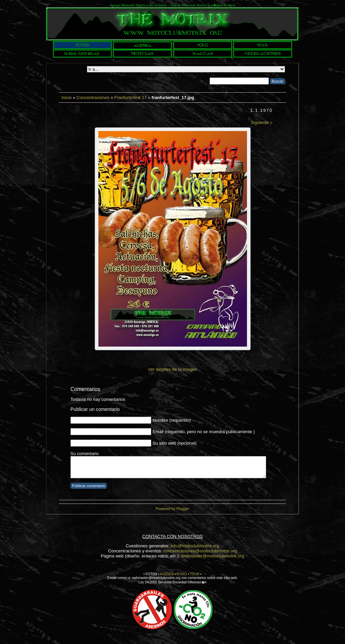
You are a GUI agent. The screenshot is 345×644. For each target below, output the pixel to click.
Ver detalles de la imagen (172, 369)
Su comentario (85, 454)
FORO (182, 574)
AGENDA (167, 574)
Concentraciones (93, 98)
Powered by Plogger (172, 509)
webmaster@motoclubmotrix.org (213, 556)
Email (158, 432)
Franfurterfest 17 (130, 98)
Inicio (66, 98)
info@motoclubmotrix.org (195, 546)
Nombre (160, 420)
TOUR (195, 574)
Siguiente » (262, 122)
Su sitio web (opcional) (175, 443)
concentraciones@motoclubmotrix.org (200, 551)
